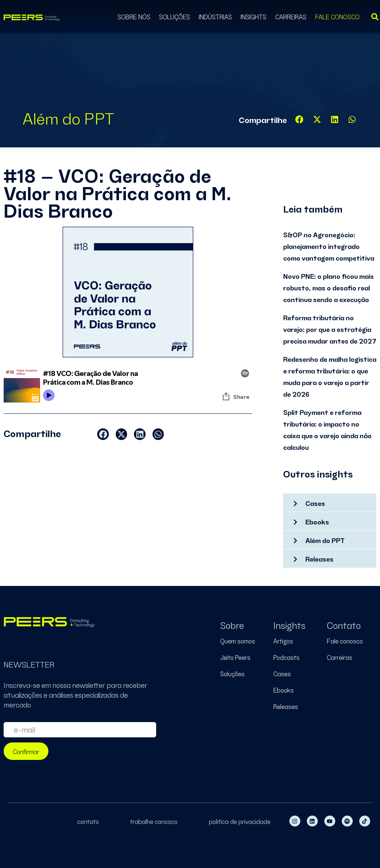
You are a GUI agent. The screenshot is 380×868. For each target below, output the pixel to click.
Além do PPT (68, 117)
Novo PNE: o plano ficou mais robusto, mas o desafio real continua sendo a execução (328, 287)
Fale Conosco (337, 16)
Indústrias (215, 16)
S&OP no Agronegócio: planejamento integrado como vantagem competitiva (329, 246)
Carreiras (291, 16)
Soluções (175, 16)
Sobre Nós (134, 16)
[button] (299, 120)
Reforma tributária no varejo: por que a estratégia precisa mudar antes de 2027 (330, 329)
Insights (254, 16)
